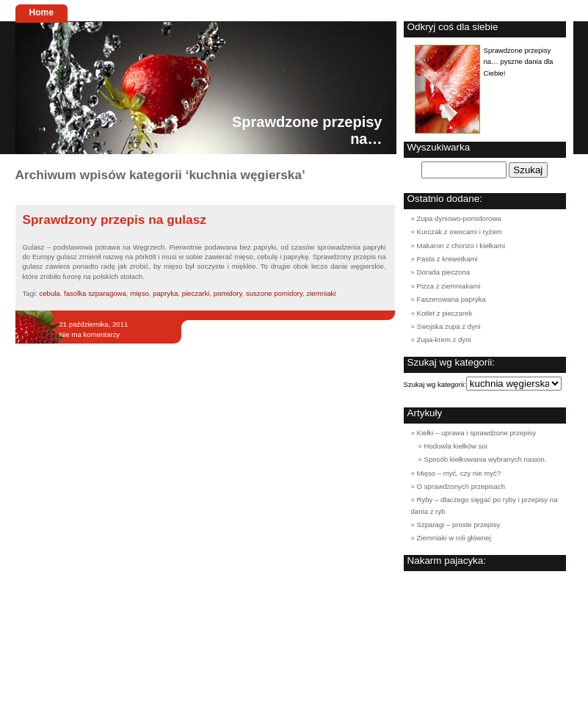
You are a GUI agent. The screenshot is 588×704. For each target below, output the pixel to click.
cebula (49, 293)
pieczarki (196, 293)
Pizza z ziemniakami (449, 286)
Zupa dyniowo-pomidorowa (459, 218)
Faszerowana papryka (451, 299)
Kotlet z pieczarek (445, 313)
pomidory (228, 293)
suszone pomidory (274, 293)
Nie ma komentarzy (90, 334)
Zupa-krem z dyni (444, 340)
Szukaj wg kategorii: (435, 384)
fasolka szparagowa (95, 293)
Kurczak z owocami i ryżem (460, 232)
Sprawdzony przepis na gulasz (115, 219)
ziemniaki (321, 293)
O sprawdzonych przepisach (461, 486)
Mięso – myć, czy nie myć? (459, 473)
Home (41, 12)
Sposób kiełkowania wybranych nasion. (486, 459)
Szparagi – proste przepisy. (460, 525)
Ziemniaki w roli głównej (454, 538)
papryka (165, 293)
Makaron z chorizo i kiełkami (461, 246)
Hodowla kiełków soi (456, 446)
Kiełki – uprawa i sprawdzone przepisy (477, 433)
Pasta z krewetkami (447, 259)
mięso (139, 293)
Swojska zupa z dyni (449, 326)
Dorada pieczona (444, 272)
